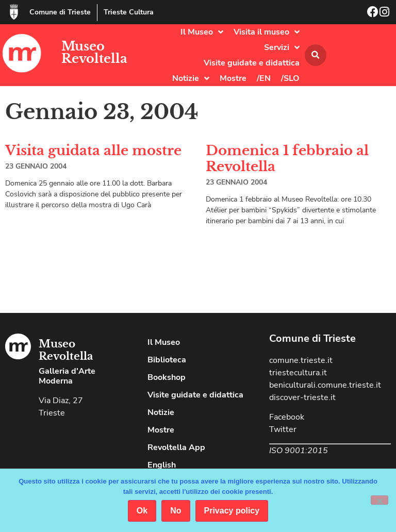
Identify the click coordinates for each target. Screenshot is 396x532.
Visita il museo (267, 32)
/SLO (290, 78)
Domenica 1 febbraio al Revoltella (287, 159)
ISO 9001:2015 (299, 451)
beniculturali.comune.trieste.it (325, 385)
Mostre (233, 78)
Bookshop (167, 377)
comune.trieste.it (301, 360)
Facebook (287, 417)
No (176, 511)
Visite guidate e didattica (252, 63)
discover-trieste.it (302, 397)
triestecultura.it (298, 373)
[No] (379, 500)
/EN (264, 78)
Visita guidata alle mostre (93, 151)
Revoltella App (176, 447)
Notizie (191, 78)
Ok (142, 511)
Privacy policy (232, 511)
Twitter (283, 429)
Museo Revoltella (94, 52)
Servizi (282, 47)
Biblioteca (167, 360)
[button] (316, 55)
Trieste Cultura (129, 12)
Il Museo (202, 32)
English (162, 465)
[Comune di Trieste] (14, 12)
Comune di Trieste (60, 12)
